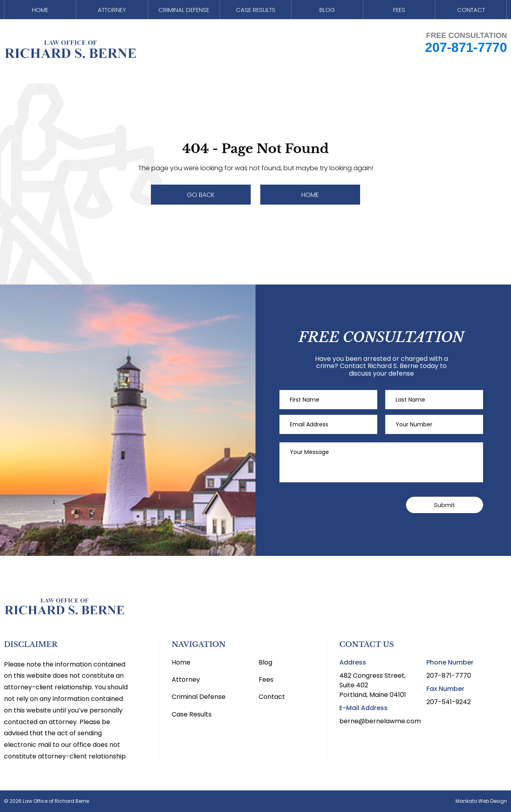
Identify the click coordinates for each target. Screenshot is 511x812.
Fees (399, 11)
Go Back (201, 195)
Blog (327, 11)
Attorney (112, 11)
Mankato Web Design (481, 801)
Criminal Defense (184, 11)
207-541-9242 (449, 702)
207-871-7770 (466, 51)
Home (40, 11)
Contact (471, 11)
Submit (445, 505)
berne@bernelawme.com (380, 721)
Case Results (255, 11)
